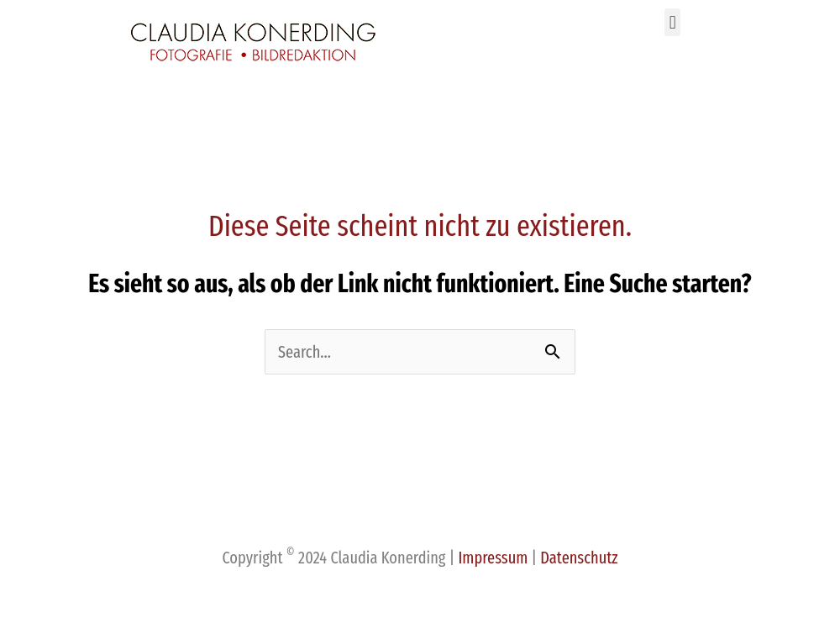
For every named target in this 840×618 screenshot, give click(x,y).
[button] (672, 22)
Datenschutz (579, 558)
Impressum (494, 558)
